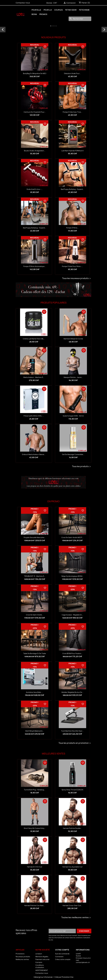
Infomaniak (48, 977)
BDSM (34, 14)
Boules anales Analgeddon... (35, 151)
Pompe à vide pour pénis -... (72, 266)
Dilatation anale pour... (72, 73)
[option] (53, 27)
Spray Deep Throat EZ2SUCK (72, 790)
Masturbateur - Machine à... (34, 377)
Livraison (39, 954)
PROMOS (43, 14)
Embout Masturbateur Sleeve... (34, 454)
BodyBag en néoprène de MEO (35, 73)
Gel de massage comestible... (73, 454)
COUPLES (58, 10)
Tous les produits (82, 467)
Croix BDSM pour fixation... (72, 653)
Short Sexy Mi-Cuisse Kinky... (35, 828)
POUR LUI (48, 10)
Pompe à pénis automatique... (35, 266)
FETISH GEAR (71, 10)
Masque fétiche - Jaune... (73, 377)
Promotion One (67, 977)
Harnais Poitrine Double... (72, 828)
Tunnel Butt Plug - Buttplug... (35, 790)
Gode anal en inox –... (35, 189)
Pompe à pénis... (72, 228)
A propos (39, 962)
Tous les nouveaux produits (77, 278)
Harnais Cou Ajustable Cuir (72, 867)
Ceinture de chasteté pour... (35, 112)
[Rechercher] (80, 19)
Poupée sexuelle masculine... (35, 537)
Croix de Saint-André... (35, 615)
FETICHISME (84, 10)
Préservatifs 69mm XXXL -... (34, 416)
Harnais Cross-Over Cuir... (72, 905)
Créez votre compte (63, 959)
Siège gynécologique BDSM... (72, 576)
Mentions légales (42, 957)
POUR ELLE (36, 10)
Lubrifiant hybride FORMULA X (72, 151)
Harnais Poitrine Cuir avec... (35, 905)
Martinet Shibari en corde (73, 339)
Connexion (59, 957)
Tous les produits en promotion (75, 743)
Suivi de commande (62, 954)
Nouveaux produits (23, 957)
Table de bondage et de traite (35, 653)
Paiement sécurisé (42, 959)
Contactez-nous (23, 3)
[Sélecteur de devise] (56, 3)
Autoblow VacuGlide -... (35, 692)
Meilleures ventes (22, 959)
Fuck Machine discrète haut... (72, 731)
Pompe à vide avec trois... (72, 112)
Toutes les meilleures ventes (76, 918)
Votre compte (62, 950)
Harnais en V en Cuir (35, 867)
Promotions (20, 954)
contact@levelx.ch (83, 962)
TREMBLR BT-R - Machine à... (35, 576)
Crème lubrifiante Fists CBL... (34, 339)
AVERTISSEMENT (42, 970)
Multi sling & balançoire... (35, 731)
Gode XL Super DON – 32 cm (73, 416)
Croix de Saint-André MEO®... (72, 537)
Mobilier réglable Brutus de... (72, 692)
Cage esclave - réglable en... (72, 615)
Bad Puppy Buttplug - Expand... (72, 189)
